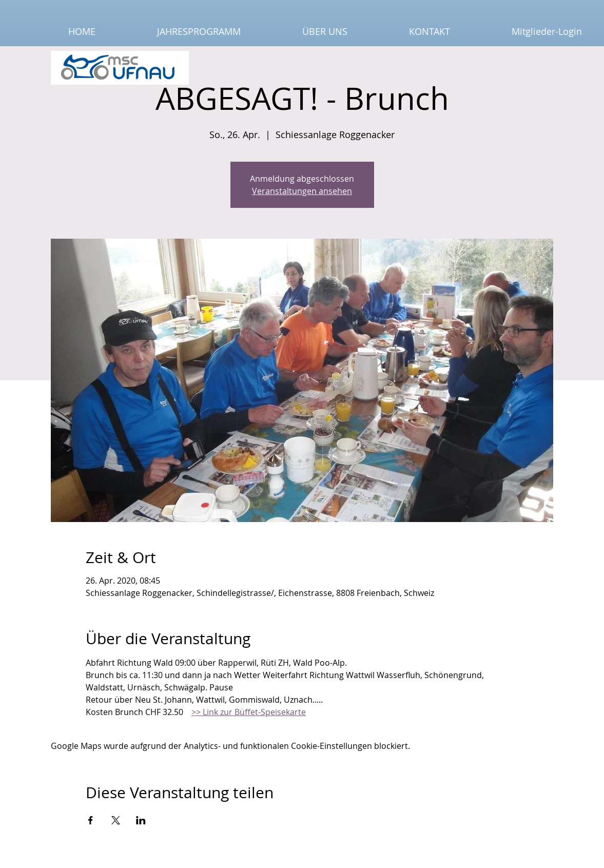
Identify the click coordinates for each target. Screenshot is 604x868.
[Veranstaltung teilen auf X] (116, 820)
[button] (176, 32)
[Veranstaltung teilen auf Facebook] (91, 820)
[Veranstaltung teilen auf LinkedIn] (141, 820)
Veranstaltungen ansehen (302, 191)
